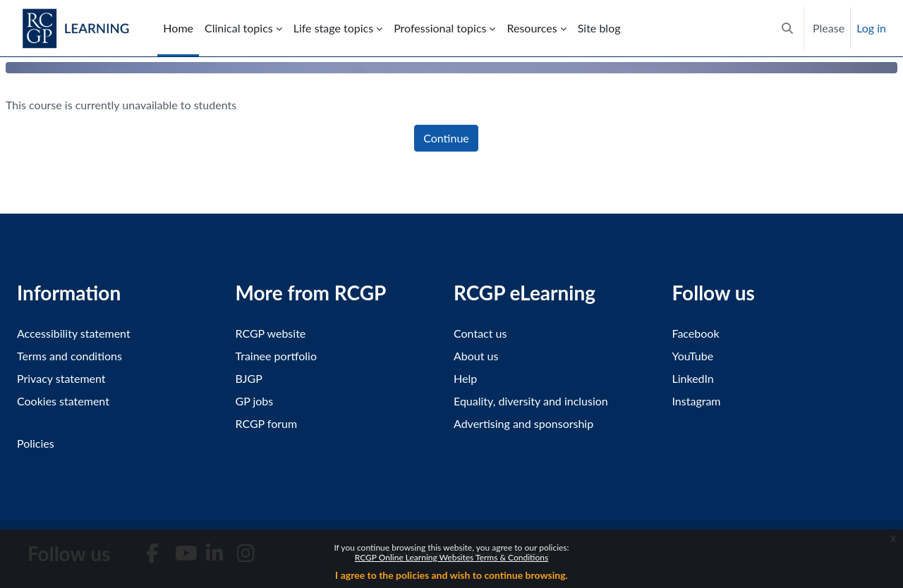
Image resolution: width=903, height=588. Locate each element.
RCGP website (271, 333)
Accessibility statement (74, 333)
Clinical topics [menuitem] (239, 28)
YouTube (693, 356)
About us (476, 356)
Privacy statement (61, 378)
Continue (446, 138)
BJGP (249, 378)
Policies (36, 443)
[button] (787, 28)
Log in (871, 28)
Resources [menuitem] (532, 28)
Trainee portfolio (276, 356)
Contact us (480, 333)
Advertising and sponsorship (523, 423)
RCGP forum (267, 423)
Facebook (696, 333)
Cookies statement (63, 401)
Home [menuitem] (178, 28)
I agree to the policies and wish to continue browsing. (451, 575)
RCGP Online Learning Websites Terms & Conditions (451, 557)
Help (465, 378)
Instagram (697, 401)
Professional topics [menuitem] (440, 28)
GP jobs (255, 401)
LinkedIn (693, 378)
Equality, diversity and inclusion (531, 401)
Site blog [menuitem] (599, 28)
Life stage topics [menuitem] (333, 28)
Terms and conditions (69, 356)
